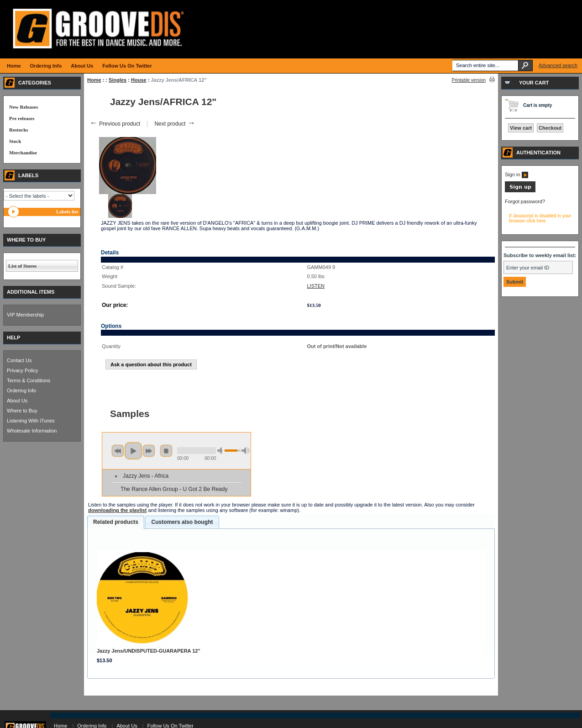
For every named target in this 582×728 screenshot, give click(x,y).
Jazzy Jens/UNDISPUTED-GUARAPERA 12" (149, 651)
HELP (13, 338)
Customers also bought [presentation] (182, 522)
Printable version (469, 80)
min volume (221, 451)
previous (118, 451)
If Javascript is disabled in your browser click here (540, 218)
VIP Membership (25, 315)
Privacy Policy (22, 370)
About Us (17, 401)
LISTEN (316, 286)
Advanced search (558, 65)
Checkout (550, 128)
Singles (118, 80)
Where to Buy (22, 411)
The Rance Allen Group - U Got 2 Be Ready (174, 489)
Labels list (67, 211)
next (149, 451)
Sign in (516, 174)
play (133, 451)
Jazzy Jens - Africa (146, 476)
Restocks (19, 130)
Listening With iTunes (31, 421)
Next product (175, 124)
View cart (521, 128)
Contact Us (19, 360)
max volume (246, 451)
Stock (15, 141)
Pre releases (22, 118)
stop (166, 451)
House (139, 80)
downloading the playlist (117, 510)
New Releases (24, 107)
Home (94, 80)
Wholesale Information (32, 431)
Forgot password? (525, 201)
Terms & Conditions (29, 380)
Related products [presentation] (116, 522)
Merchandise (23, 153)
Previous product (115, 124)
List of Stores (22, 266)
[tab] (116, 522)
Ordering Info (21, 390)
